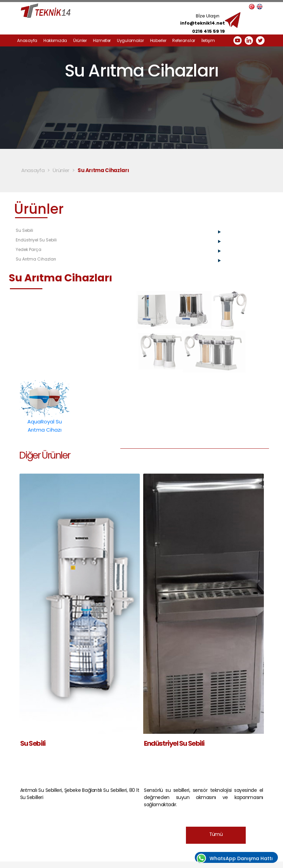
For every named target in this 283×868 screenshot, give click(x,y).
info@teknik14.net (203, 23)
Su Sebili (24, 230)
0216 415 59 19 (208, 31)
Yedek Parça (29, 249)
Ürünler (80, 40)
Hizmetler (102, 40)
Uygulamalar (130, 40)
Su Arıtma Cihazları (103, 170)
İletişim (208, 40)
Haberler (158, 40)
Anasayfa (27, 40)
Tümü (216, 834)
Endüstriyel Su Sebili (36, 240)
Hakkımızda (55, 40)
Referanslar (184, 40)
